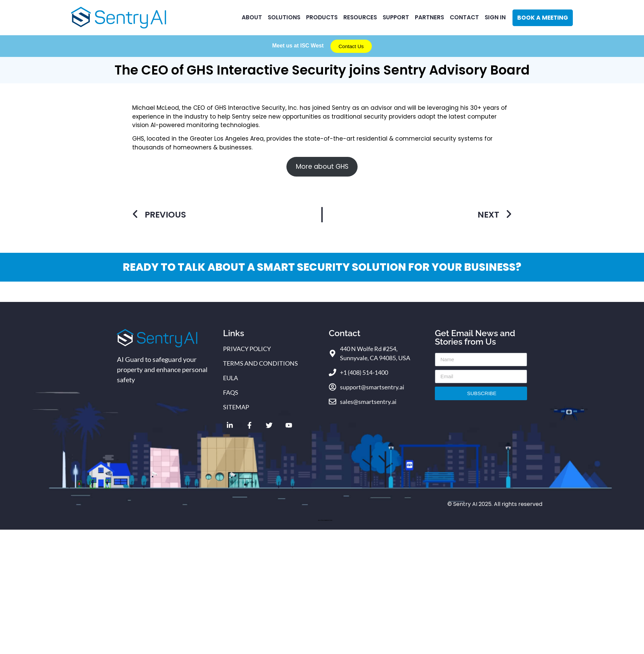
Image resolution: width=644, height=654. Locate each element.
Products (322, 17)
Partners (429, 17)
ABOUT (252, 17)
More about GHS (322, 167)
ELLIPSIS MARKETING (325, 520)
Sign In (495, 17)
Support (396, 17)
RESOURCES (360, 17)
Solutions (284, 17)
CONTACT (464, 17)
